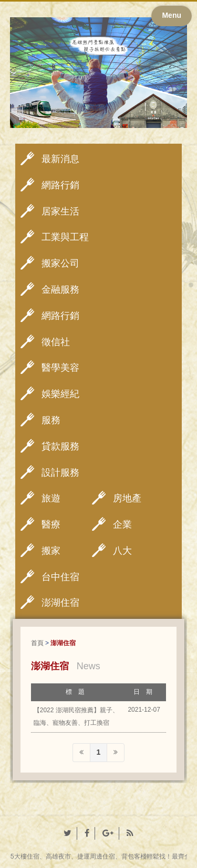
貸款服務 (60, 446)
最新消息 (60, 159)
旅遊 (51, 498)
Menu (172, 15)
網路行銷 (60, 185)
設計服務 (60, 473)
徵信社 (56, 342)
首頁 (37, 643)
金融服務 (60, 290)
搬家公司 (60, 263)
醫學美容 (60, 368)
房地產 (127, 498)
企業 (122, 524)
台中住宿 (60, 577)
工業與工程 (65, 237)
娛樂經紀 (60, 394)
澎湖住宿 (60, 603)
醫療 (51, 524)
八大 (122, 551)
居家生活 (60, 211)
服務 (51, 420)
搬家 (51, 551)
